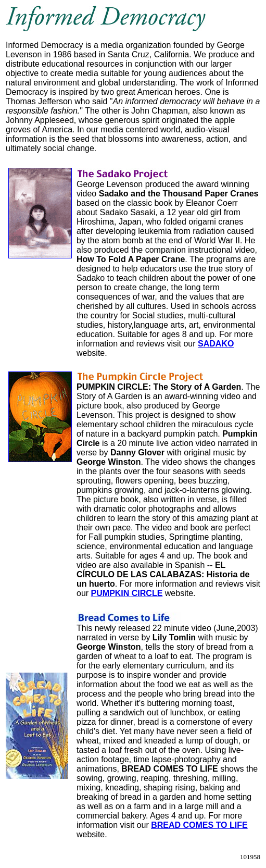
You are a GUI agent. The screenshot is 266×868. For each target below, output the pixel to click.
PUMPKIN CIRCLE (127, 593)
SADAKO (216, 344)
